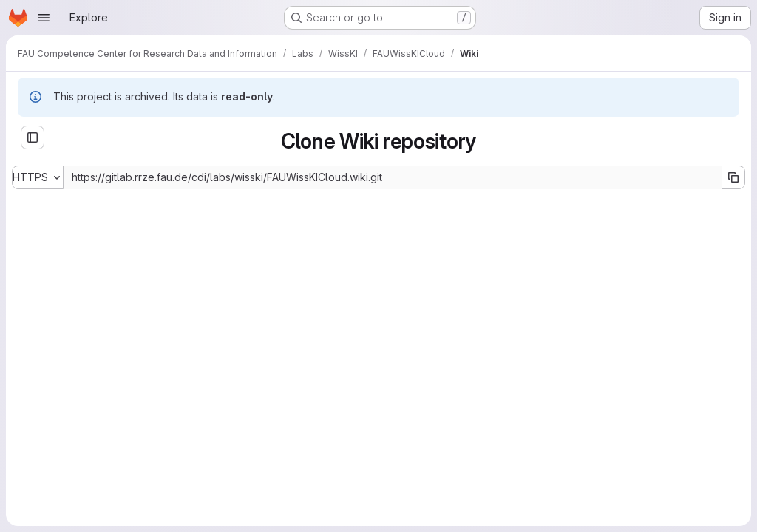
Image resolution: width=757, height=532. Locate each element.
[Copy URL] (733, 177)
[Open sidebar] (33, 137)
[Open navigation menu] (44, 18)
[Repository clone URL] (393, 177)
